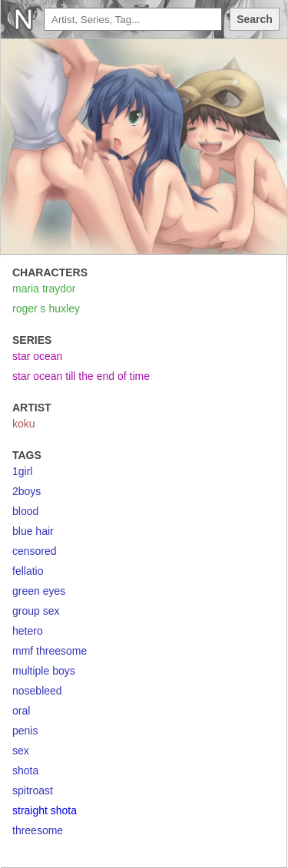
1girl (22, 471)
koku (24, 424)
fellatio (28, 571)
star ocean (37, 356)
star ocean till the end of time (81, 376)
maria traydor (44, 289)
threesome (38, 830)
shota (25, 771)
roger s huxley (46, 309)
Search (255, 19)
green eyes (39, 591)
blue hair (33, 531)
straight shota (45, 810)
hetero (28, 631)
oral (21, 711)
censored (35, 551)
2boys (26, 491)
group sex (36, 611)
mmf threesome (50, 651)
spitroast (33, 790)
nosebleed (37, 691)
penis (25, 731)
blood (25, 511)
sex (21, 751)
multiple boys (44, 671)
